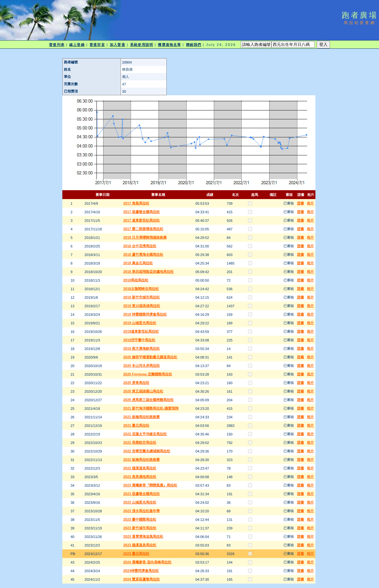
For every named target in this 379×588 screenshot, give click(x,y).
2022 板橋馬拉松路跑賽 (142, 460)
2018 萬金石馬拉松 (138, 263)
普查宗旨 (97, 45)
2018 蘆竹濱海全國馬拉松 (143, 254)
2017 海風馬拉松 (137, 203)
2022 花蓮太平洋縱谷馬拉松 (145, 434)
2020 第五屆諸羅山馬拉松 (143, 391)
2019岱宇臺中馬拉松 (139, 340)
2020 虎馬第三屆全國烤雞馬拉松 (149, 400)
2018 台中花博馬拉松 (140, 246)
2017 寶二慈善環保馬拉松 (143, 229)
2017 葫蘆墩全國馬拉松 (142, 212)
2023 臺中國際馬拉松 (140, 519)
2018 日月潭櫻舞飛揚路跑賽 (145, 237)
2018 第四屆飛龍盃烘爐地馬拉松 (149, 272)
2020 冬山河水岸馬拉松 (142, 366)
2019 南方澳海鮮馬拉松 (142, 348)
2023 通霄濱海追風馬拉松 (143, 536)
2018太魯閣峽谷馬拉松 (141, 289)
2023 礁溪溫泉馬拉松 (140, 545)
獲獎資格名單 (169, 45)
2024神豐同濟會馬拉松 (141, 571)
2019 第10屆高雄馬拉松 (142, 306)
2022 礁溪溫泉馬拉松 (140, 468)
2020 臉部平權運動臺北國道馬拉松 (150, 357)
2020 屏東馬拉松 (137, 383)
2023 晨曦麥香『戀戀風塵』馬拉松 (150, 485)
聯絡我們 (194, 45)
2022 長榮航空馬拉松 (140, 442)
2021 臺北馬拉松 (137, 425)
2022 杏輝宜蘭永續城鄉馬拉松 (147, 451)
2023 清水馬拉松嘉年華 (142, 511)
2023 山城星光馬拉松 (140, 502)
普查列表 (57, 45)
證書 (301, 203)
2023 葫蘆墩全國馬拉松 (142, 494)
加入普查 (117, 45)
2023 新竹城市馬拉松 (140, 528)
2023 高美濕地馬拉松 (140, 477)
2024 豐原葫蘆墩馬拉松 (142, 579)
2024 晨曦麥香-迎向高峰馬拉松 (147, 562)
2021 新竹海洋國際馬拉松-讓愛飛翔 (151, 408)
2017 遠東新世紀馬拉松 (142, 220)
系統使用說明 (142, 45)
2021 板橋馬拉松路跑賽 (142, 417)
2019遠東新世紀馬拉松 (141, 331)
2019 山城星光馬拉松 (140, 323)
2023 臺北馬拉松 (137, 554)
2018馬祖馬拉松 (136, 280)
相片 (310, 203)
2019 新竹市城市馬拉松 (142, 297)
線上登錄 (77, 45)
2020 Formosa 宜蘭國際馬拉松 (148, 374)
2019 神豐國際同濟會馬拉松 (145, 314)
